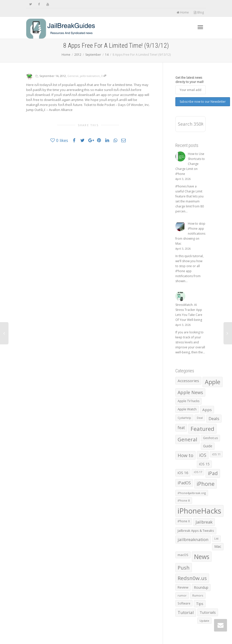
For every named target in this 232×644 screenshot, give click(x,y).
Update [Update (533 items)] (204, 621)
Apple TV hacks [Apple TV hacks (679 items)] (188, 401)
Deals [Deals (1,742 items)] (214, 418)
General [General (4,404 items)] (187, 439)
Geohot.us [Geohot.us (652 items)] (210, 438)
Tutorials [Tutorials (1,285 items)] (208, 612)
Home (183, 12)
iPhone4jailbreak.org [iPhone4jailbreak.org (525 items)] (192, 493)
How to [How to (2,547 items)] (185, 455)
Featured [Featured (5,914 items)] (202, 429)
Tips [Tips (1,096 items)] (200, 604)
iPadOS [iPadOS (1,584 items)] (184, 483)
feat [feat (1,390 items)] (181, 428)
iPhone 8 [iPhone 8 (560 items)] (184, 500)
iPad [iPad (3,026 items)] (213, 473)
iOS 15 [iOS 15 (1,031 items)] (204, 464)
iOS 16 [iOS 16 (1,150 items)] (183, 473)
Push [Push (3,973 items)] (184, 568)
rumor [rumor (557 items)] (182, 595)
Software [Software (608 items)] (184, 603)
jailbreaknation (90, 76)
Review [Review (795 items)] (183, 587)
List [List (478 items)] (216, 539)
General (73, 76)
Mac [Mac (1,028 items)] (218, 546)
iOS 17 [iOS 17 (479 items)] (198, 472)
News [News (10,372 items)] (202, 557)
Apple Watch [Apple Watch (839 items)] (187, 409)
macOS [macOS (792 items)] (183, 555)
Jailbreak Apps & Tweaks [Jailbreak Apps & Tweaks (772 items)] (196, 531)
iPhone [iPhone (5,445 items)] (206, 484)
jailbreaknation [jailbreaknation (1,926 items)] (193, 539)
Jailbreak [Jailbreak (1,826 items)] (204, 522)
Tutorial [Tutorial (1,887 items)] (186, 612)
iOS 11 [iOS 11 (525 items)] (216, 454)
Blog (199, 12)
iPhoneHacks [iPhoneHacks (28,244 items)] (199, 511)
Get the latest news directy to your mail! (189, 80)
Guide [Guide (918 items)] (208, 446)
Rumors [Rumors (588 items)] (198, 595)
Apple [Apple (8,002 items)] (213, 382)
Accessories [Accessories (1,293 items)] (188, 381)
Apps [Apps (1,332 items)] (207, 410)
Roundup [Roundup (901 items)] (201, 587)
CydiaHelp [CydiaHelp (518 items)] (184, 418)
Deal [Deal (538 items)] (200, 418)
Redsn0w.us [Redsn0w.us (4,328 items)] (192, 578)
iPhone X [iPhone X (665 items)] (184, 521)
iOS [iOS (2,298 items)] (203, 455)
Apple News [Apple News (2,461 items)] (190, 392)
